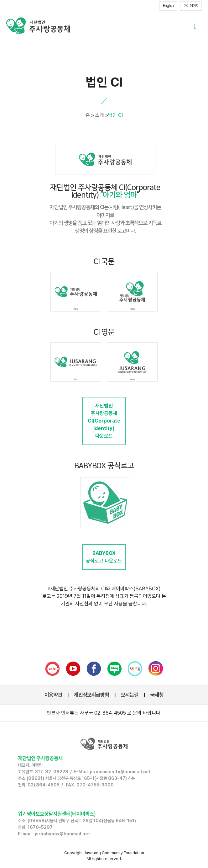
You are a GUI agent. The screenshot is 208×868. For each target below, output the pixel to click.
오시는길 (130, 695)
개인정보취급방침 (91, 695)
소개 (100, 115)
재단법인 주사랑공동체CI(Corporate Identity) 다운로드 (104, 421)
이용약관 (53, 695)
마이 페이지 (191, 6)
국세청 (157, 695)
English (168, 6)
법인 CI (115, 115)
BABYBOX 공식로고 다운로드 (104, 557)
